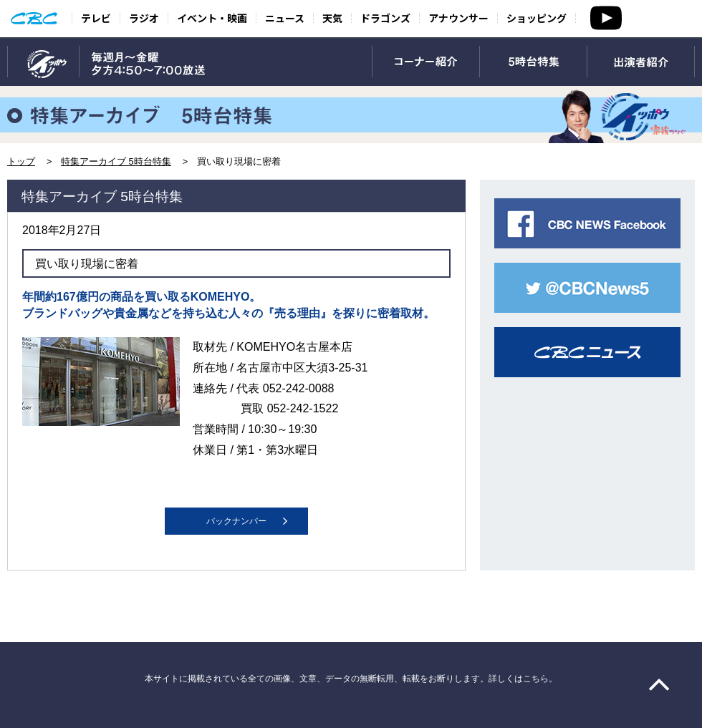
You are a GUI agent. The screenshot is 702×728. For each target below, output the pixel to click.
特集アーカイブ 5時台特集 (116, 161)
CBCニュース (587, 352)
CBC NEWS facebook (587, 223)
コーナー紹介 (426, 62)
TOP (43, 62)
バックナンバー (236, 521)
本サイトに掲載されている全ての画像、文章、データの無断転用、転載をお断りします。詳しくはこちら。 (351, 679)
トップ (21, 161)
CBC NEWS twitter (587, 288)
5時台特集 (533, 62)
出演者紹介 (641, 62)
